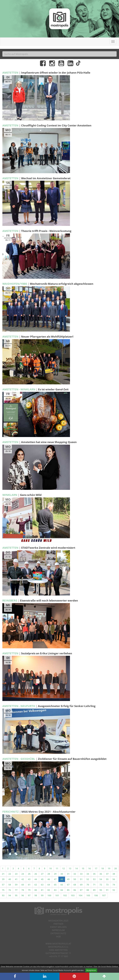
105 (88, 895)
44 (36, 879)
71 (94, 885)
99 (42, 895)
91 (107, 890)
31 (68, 874)
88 (88, 890)
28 (49, 874)
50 (75, 879)
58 (10, 885)
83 (55, 890)
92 (114, 890)
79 (29, 890)
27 (42, 874)
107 (104, 895)
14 (76, 868)
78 (23, 890)
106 (96, 895)
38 (114, 874)
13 (70, 868)
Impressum (58, 930)
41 (16, 879)
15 (83, 868)
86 (75, 890)
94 (10, 895)
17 (96, 868)
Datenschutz (58, 933)
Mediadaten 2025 (58, 921)
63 (42, 885)
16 (89, 868)
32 (75, 874)
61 (29, 885)
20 (116, 868)
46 (49, 879)
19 (109, 868)
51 (81, 879)
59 (16, 885)
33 (81, 874)
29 (55, 874)
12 (63, 868)
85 (68, 890)
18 (102, 868)
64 (49, 885)
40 (10, 879)
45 (42, 879)
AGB (58, 936)
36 (101, 874)
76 (10, 890)
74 (114, 885)
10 (50, 868)
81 (42, 890)
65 (55, 885)
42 (23, 879)
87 (81, 890)
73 (107, 885)
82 (49, 890)
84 (62, 890)
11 (57, 868)
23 (16, 874)
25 (29, 874)
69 (81, 885)
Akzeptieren (91, 970)
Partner (58, 924)
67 (68, 885)
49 (68, 879)
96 (23, 895)
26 (36, 874)
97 (29, 895)
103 (73, 895)
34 (88, 874)
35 (94, 874)
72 (101, 885)
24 (23, 874)
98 (36, 895)
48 (62, 879)
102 (65, 895)
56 (114, 879)
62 (36, 885)
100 (49, 895)
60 (23, 885)
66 (62, 885)
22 (10, 874)
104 (80, 895)
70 (88, 885)
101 (57, 895)
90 (101, 890)
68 (75, 885)
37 (107, 874)
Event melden (58, 927)
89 (94, 890)
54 (101, 879)
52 (88, 879)
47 (55, 879)
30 (62, 874)
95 (16, 895)
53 (94, 879)
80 (36, 890)
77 (16, 890)
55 (107, 879)
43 (29, 879)
